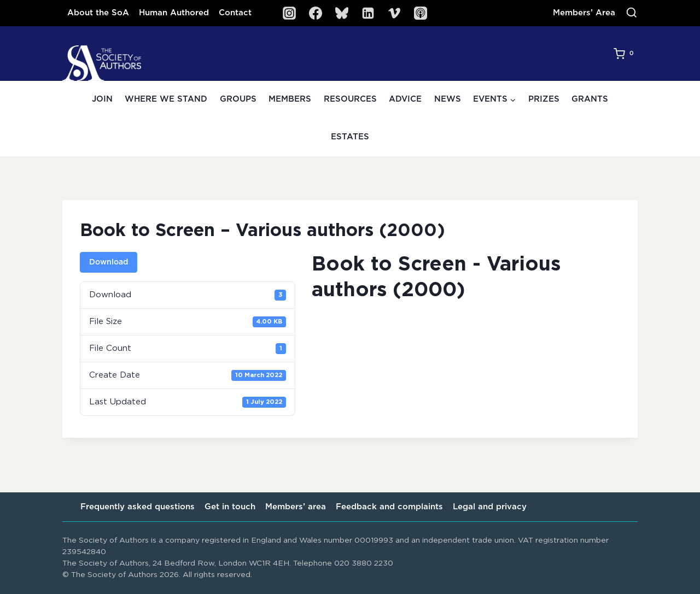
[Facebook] (316, 13)
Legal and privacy (490, 507)
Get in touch (230, 507)
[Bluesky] (342, 13)
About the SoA (98, 13)
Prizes (544, 99)
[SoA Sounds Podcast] (421, 13)
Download (109, 262)
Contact (235, 13)
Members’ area (296, 507)
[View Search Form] (632, 13)
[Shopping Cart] (626, 54)
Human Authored (174, 13)
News (448, 99)
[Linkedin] (368, 13)
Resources (350, 99)
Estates (350, 137)
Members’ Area (584, 13)
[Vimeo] (394, 13)
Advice (405, 99)
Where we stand (166, 99)
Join (102, 99)
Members (290, 99)
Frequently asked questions (138, 507)
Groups (238, 99)
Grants (590, 99)
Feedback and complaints (389, 507)
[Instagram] (289, 13)
